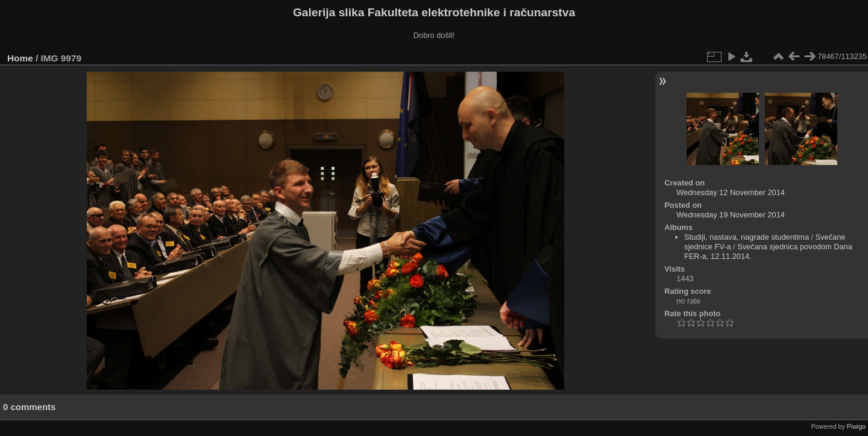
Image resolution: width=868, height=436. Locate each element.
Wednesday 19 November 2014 (731, 215)
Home (20, 58)
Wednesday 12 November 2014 (731, 192)
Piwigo (856, 426)
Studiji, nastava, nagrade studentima (747, 237)
